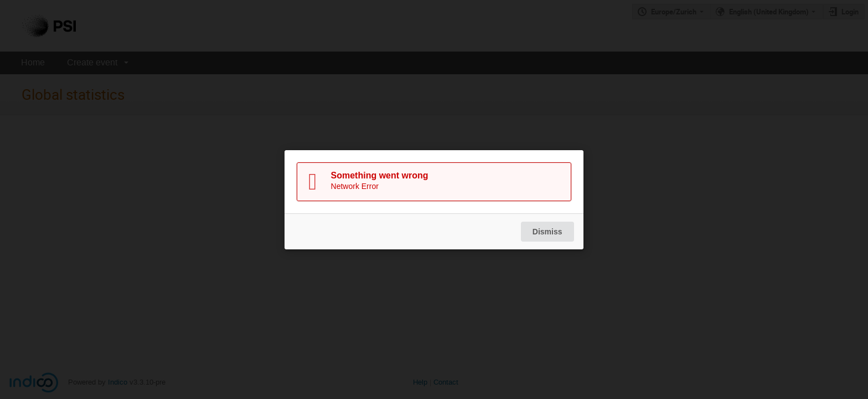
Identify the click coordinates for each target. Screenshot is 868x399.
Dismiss (547, 232)
